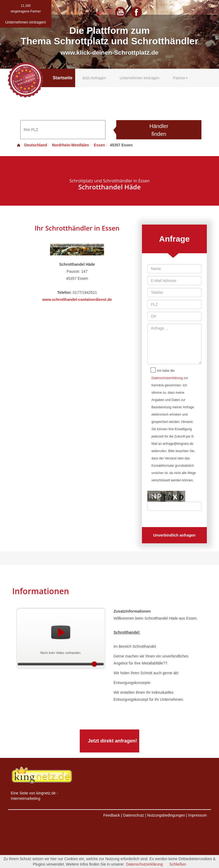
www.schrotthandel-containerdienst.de (77, 300)
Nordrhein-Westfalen (70, 145)
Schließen (178, 864)
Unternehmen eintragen (139, 78)
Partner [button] (181, 78)
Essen (99, 145)
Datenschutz (134, 815)
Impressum (198, 815)
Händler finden (159, 130)
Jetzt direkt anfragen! (112, 741)
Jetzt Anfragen (94, 78)
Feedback (112, 815)
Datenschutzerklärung (167, 378)
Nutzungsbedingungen (166, 815)
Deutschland (32, 145)
